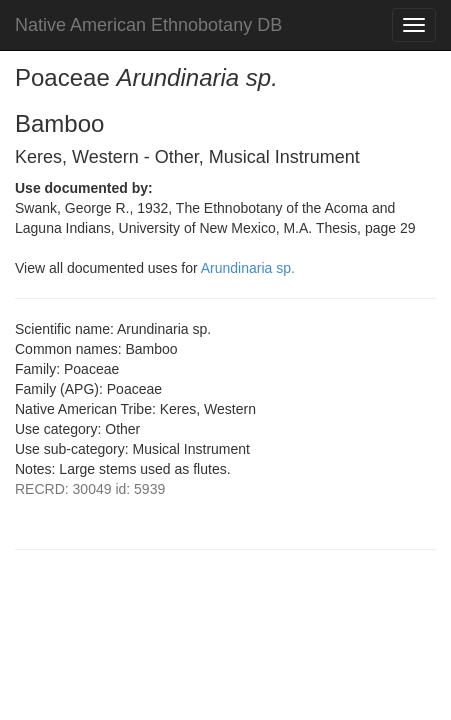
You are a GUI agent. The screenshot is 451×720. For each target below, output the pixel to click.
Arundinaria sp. (248, 268)
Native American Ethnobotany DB (148, 25)
